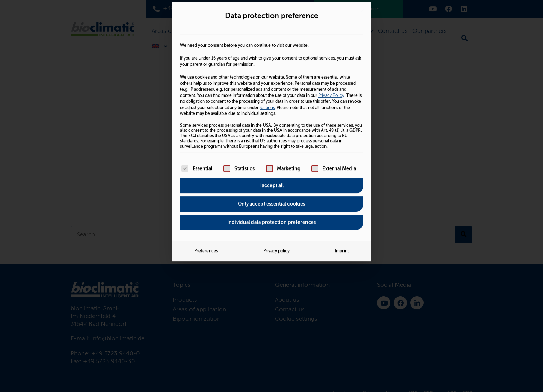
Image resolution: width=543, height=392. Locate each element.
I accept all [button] (271, 113)
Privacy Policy (331, 22)
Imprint (342, 178)
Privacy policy (276, 178)
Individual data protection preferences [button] (271, 149)
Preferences (206, 178)
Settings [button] (267, 35)
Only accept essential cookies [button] (271, 131)
